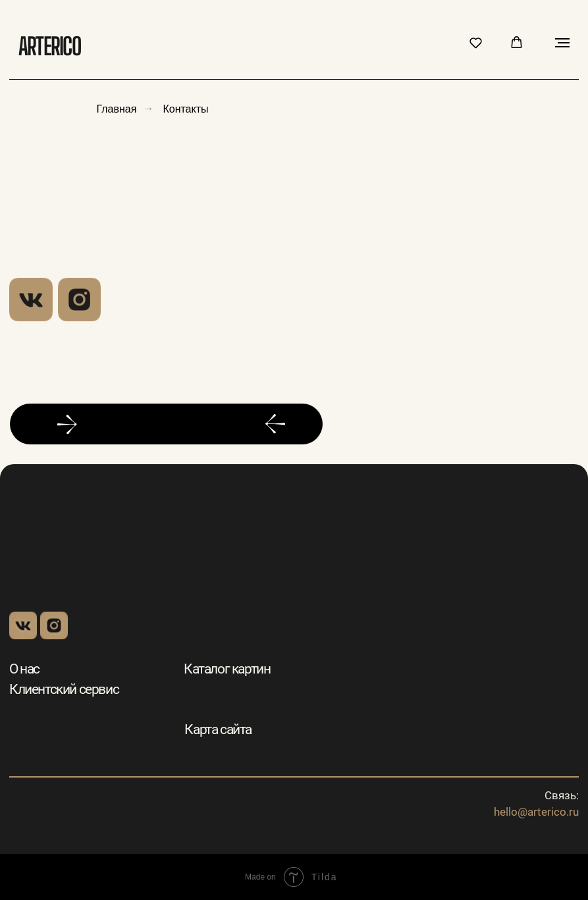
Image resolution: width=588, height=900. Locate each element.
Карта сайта (218, 729)
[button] (476, 42)
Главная (117, 108)
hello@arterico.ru (536, 812)
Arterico (49, 46)
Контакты (185, 108)
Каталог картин (227, 669)
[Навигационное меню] (562, 43)
